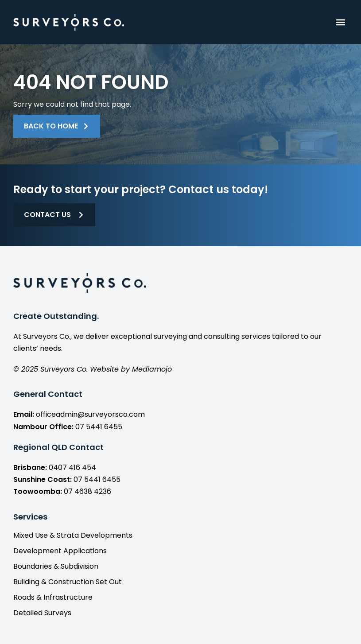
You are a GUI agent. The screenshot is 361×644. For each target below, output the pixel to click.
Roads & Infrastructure (53, 597)
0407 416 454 (72, 467)
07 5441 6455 (99, 427)
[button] (340, 22)
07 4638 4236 (87, 491)
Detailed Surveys (42, 613)
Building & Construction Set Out (68, 582)
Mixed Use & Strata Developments (73, 535)
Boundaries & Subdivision (56, 566)
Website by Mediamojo (131, 369)
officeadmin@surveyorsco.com (90, 414)
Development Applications (60, 551)
